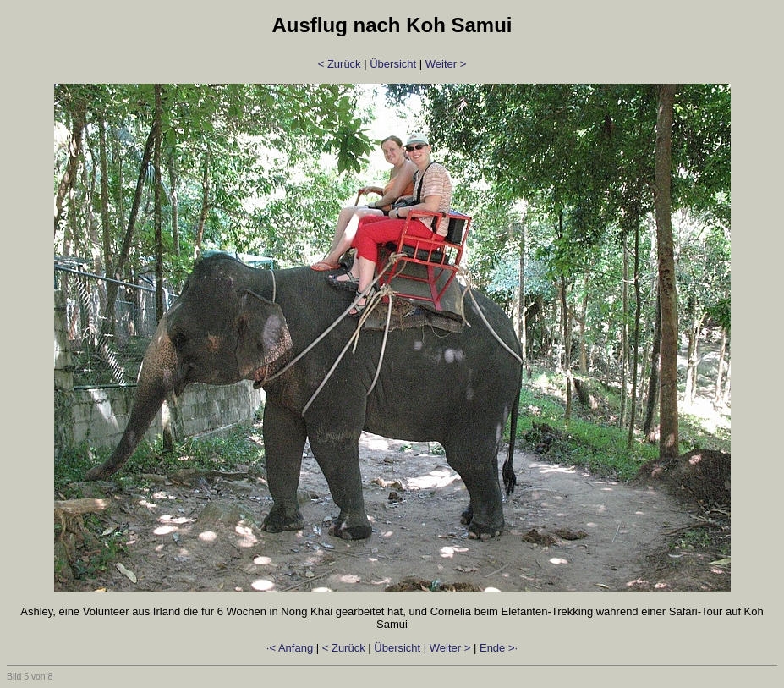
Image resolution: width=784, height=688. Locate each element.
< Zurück (340, 64)
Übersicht (393, 64)
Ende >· (499, 648)
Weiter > (446, 64)
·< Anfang (290, 648)
